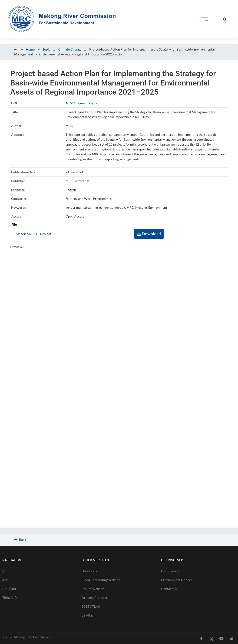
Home (30, 49)
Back (20, 540)
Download (149, 234)
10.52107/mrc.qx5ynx (81, 103)
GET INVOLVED (172, 560)
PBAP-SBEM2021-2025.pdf (31, 234)
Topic (46, 49)
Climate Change (70, 49)
